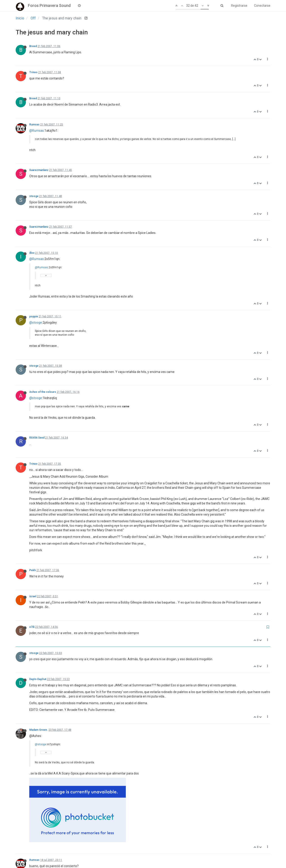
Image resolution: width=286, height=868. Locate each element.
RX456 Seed (37, 438)
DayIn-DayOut (38, 679)
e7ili (32, 627)
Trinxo (33, 72)
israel (33, 596)
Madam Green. (39, 730)
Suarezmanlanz (39, 170)
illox (32, 253)
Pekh (33, 570)
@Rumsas (37, 131)
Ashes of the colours (43, 392)
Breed (33, 46)
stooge (34, 196)
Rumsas (34, 125)
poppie (34, 316)
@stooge (36, 323)
